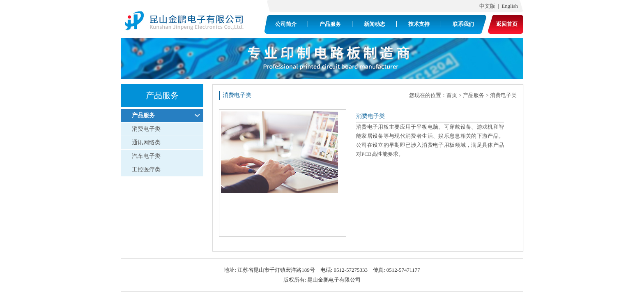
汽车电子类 (146, 156)
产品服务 (330, 24)
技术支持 (419, 24)
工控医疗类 (146, 170)
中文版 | (488, 6)
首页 (452, 95)
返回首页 (507, 24)
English (511, 6)
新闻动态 (375, 24)
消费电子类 (146, 129)
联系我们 (463, 24)
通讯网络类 (146, 142)
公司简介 (286, 24)
